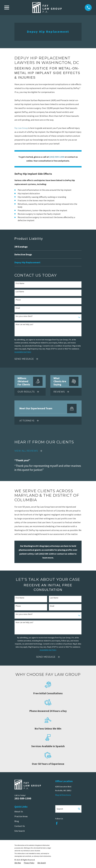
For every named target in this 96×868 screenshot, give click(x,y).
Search (60, 809)
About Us (19, 811)
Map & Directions (63, 795)
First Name (20, 283)
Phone (18, 300)
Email (18, 308)
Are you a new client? (24, 316)
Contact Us (20, 826)
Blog (17, 821)
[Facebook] (57, 823)
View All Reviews (26, 451)
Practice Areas (21, 816)
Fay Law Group (21, 128)
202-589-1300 (23, 798)
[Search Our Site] (79, 809)
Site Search (20, 831)
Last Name (20, 292)
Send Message (24, 359)
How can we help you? (25, 324)
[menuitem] (48, 247)
